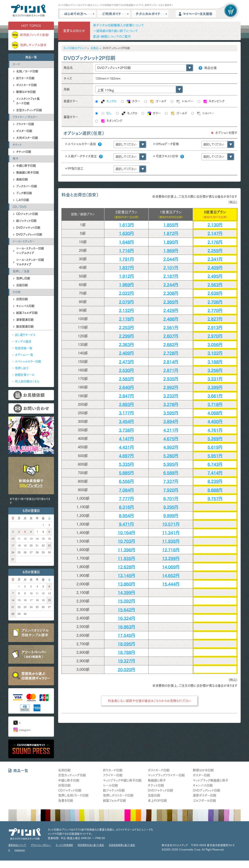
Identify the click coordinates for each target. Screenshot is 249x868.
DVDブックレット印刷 (29, 234)
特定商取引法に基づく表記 (91, 845)
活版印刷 (22, 285)
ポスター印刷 (24, 131)
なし (106, 113)
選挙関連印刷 (25, 320)
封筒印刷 (22, 299)
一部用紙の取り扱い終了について (115, 31)
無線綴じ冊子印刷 (27, 173)
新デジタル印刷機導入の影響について (118, 25)
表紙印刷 (22, 179)
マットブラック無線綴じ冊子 (211, 780)
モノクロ (109, 101)
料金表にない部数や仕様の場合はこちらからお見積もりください (150, 701)
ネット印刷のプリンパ (75, 48)
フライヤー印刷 (25, 124)
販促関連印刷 (25, 327)
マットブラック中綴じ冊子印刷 (122, 780)
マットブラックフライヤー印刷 (166, 775)
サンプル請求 (23, 342)
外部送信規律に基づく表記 (122, 845)
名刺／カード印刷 (27, 71)
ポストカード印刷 (26, 85)
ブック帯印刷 (24, 193)
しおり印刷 (23, 200)
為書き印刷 (66, 801)
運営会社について (17, 845)
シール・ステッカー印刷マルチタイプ (30, 262)
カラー (133, 101)
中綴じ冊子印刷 (26, 166)
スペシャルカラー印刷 (28, 361)
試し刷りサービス (25, 335)
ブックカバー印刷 (27, 186)
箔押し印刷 (23, 278)
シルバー (185, 101)
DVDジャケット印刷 (28, 228)
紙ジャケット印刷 (26, 221)
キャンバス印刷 (25, 306)
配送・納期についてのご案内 (112, 36)
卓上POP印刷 (157, 801)
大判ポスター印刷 (27, 138)
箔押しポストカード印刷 (118, 795)
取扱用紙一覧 (24, 348)
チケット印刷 (24, 152)
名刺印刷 (64, 770)
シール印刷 (110, 785)
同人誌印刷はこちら (27, 381)
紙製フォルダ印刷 (27, 313)
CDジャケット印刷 (27, 214)
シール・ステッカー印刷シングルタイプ (30, 251)
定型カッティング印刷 (29, 110)
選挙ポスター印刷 (204, 795)
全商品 (95, 48)
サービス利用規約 (64, 845)
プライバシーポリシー (41, 845)
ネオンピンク (214, 101)
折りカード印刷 (25, 78)
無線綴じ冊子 (157, 780)
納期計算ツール (25, 375)
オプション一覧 (24, 355)
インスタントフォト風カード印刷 (28, 101)
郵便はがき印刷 (26, 92)
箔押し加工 (22, 368)
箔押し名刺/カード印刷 (73, 795)
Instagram (25, 730)
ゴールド (158, 101)
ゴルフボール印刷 (204, 801)
